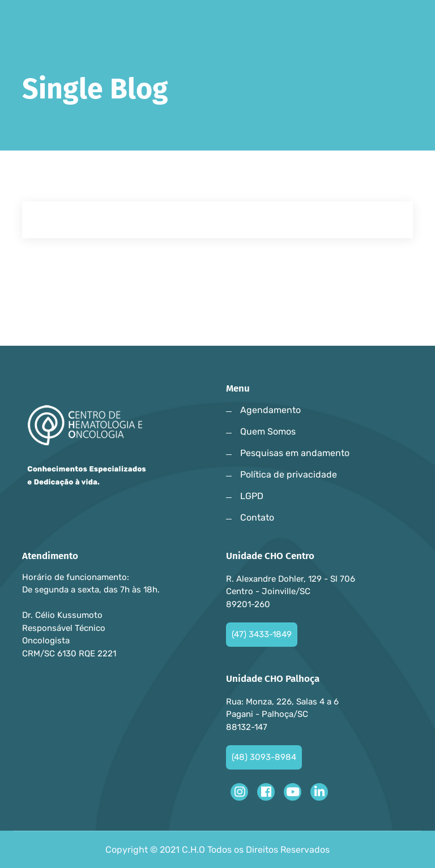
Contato (257, 517)
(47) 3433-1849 (262, 634)
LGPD (252, 496)
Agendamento (270, 410)
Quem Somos (268, 431)
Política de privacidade (289, 474)
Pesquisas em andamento (295, 453)
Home (39, 129)
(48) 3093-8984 (264, 757)
